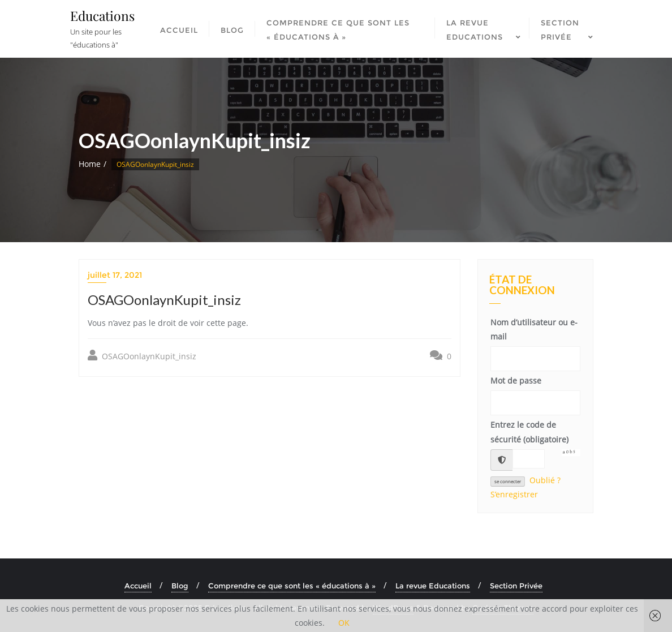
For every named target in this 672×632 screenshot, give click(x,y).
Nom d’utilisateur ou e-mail (534, 329)
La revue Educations (433, 586)
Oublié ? (545, 480)
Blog (180, 586)
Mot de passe (516, 381)
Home (90, 164)
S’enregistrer (514, 494)
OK (344, 623)
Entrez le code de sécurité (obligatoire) (529, 432)
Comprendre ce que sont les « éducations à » (292, 586)
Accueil (138, 586)
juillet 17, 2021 (115, 275)
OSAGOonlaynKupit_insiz (142, 356)
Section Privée (516, 586)
